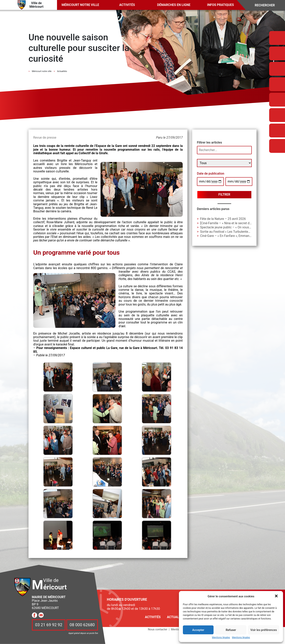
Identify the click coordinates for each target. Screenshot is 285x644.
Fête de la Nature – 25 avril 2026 (223, 219)
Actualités (176, 617)
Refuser (231, 630)
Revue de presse (45, 138)
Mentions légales (221, 638)
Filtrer (224, 194)
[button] (277, 596)
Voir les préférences (264, 630)
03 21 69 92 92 (49, 625)
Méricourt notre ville (80, 5)
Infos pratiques (221, 5)
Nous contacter (158, 629)
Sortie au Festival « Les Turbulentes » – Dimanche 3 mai (239, 232)
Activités (127, 5)
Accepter (198, 630)
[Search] (268, 5)
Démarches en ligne (174, 5)
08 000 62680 (82, 625)
